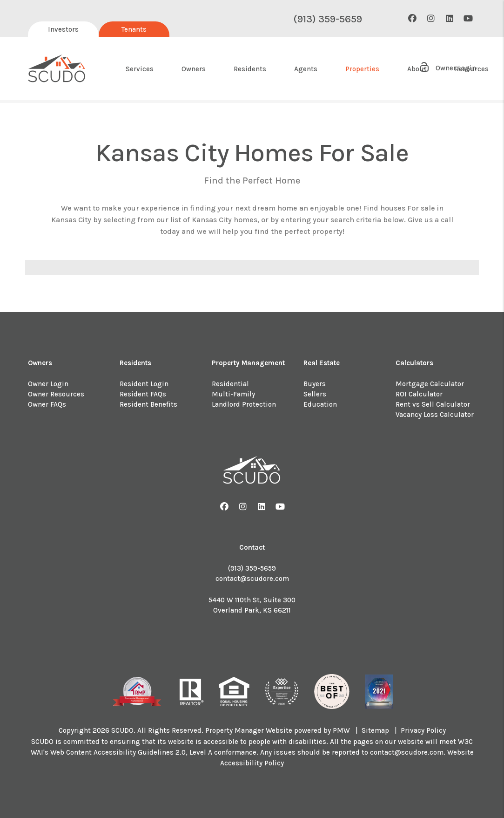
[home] (57, 69)
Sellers (315, 394)
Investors (63, 29)
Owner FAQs (47, 404)
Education (320, 404)
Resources (472, 69)
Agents (306, 69)
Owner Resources (56, 394)
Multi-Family (233, 394)
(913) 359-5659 (328, 19)
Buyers (315, 384)
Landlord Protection (244, 404)
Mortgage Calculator (430, 384)
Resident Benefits (148, 404)
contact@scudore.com (252, 579)
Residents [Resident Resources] (250, 69)
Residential (230, 384)
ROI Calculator (419, 394)
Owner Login (48, 384)
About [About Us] (417, 69)
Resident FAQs (143, 394)
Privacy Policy (423, 730)
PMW (341, 730)
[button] (412, 19)
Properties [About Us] (362, 69)
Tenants (134, 29)
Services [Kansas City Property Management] (140, 69)
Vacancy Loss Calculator (435, 415)
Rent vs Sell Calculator (433, 404)
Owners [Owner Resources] (194, 69)
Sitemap (375, 730)
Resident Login (144, 384)
